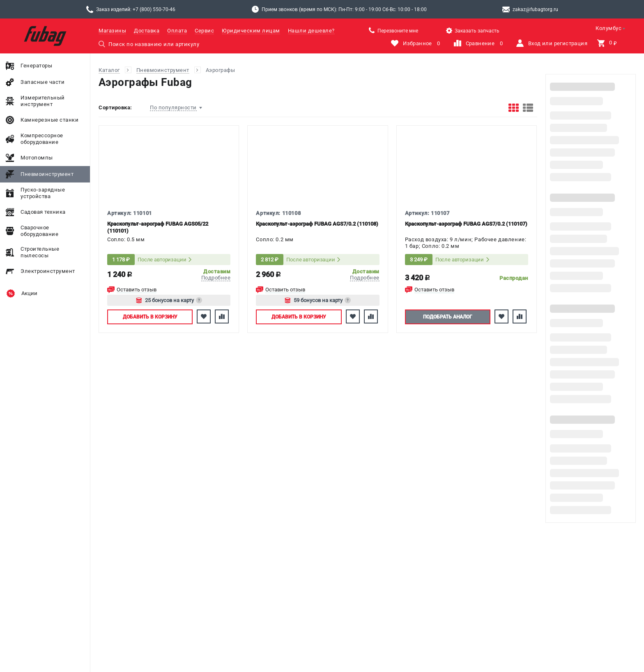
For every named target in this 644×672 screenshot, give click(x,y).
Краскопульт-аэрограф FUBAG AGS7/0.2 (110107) (466, 224)
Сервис (204, 31)
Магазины (112, 31)
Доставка (147, 31)
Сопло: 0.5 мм (126, 239)
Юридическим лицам (251, 31)
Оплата (177, 31)
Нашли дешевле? (311, 31)
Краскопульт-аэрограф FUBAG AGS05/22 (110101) (158, 227)
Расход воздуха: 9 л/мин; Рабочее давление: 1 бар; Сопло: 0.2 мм (466, 243)
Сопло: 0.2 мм (275, 239)
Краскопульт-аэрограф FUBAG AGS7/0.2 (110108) (317, 224)
